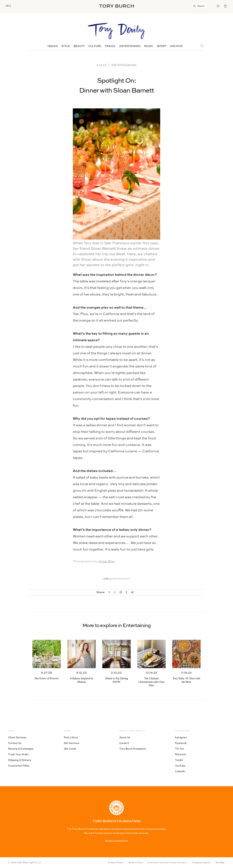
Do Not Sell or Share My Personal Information (167, 863)
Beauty (79, 46)
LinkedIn (180, 771)
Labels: (107, 579)
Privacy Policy (115, 863)
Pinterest (181, 754)
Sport (162, 46)
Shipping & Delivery (20, 760)
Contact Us (15, 743)
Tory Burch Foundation (133, 749)
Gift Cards (70, 749)
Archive (176, 46)
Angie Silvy (107, 562)
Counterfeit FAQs (19, 766)
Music (149, 46)
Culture (95, 46)
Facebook (181, 743)
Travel (110, 46)
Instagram (181, 737)
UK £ (8, 6)
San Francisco (121, 579)
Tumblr (179, 760)
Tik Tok (180, 749)
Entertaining (130, 46)
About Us (125, 737)
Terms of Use (135, 863)
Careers (124, 743)
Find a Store (71, 737)
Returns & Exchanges (21, 749)
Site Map (220, 863)
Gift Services (72, 743)
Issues (53, 46)
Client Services (17, 737)
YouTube (180, 766)
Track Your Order (18, 754)
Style (66, 46)
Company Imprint (201, 863)
